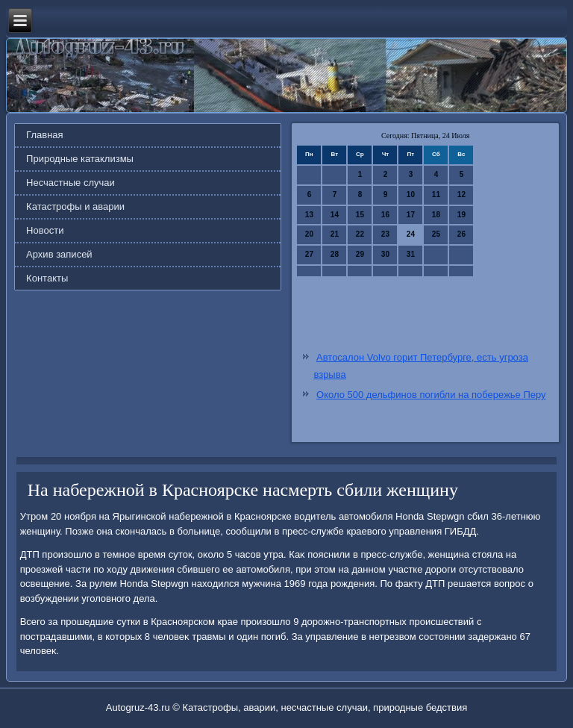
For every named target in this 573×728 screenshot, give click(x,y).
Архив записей (59, 254)
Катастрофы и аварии (75, 206)
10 (411, 195)
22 (360, 234)
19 (461, 215)
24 (411, 234)
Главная (44, 135)
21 (335, 234)
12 (461, 195)
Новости (45, 230)
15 (360, 215)
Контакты (47, 278)
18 (436, 215)
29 (360, 254)
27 (309, 254)
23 (385, 234)
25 (436, 234)
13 (309, 215)
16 (385, 215)
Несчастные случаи (71, 183)
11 (436, 195)
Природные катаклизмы (80, 159)
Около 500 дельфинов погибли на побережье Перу (431, 395)
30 (385, 254)
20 (309, 234)
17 (411, 215)
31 (411, 254)
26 (461, 234)
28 (335, 254)
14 (335, 215)
